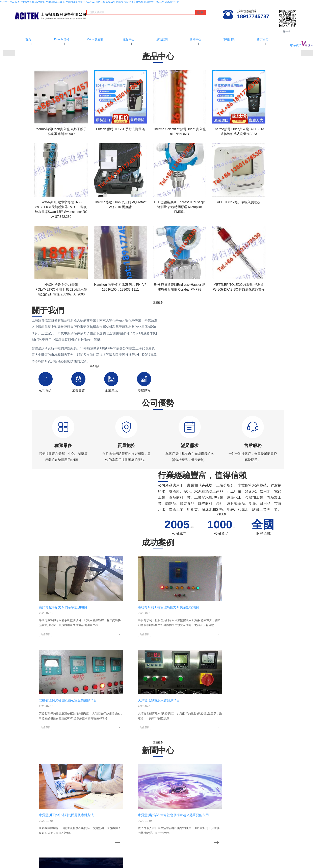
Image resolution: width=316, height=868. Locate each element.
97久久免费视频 (96, 852)
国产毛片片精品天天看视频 (72, 844)
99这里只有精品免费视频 (222, 844)
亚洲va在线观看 (171, 852)
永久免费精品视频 (84, 855)
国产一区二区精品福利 (264, 848)
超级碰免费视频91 (142, 855)
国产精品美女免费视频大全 (193, 844)
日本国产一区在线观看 (292, 863)
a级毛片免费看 (68, 863)
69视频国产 (222, 863)
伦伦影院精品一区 (279, 844)
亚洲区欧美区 (68, 859)
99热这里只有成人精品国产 (33, 866)
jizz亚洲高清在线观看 (20, 848)
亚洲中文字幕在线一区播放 (289, 859)
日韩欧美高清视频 (16, 863)
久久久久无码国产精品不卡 (63, 866)
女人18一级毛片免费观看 (147, 848)
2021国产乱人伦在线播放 (46, 848)
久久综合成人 (114, 859)
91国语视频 (83, 859)
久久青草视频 (124, 863)
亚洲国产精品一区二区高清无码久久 (158, 844)
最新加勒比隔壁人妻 (19, 852)
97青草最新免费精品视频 (119, 848)
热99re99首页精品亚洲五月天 (16, 855)
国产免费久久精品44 (133, 859)
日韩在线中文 (186, 848)
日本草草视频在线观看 (190, 859)
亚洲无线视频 (86, 866)
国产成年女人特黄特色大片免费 (268, 855)
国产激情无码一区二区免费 (279, 852)
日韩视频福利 (98, 859)
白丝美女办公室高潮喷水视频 (253, 844)
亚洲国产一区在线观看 (125, 844)
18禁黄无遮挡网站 (305, 852)
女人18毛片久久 (29, 844)
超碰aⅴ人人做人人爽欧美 (232, 852)
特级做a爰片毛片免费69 (207, 848)
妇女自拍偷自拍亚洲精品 (201, 863)
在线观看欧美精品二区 (61, 855)
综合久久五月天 (106, 863)
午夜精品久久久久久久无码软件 (149, 863)
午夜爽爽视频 (40, 855)
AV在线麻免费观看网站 (118, 852)
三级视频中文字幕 (234, 859)
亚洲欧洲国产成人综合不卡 (46, 852)
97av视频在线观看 (87, 863)
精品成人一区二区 (287, 848)
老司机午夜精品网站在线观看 (161, 859)
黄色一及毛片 (53, 859)
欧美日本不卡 (266, 859)
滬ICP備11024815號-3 (158, 817)
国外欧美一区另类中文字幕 (236, 848)
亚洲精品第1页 (35, 863)
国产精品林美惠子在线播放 (147, 852)
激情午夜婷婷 (51, 863)
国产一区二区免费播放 (267, 863)
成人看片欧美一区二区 (99, 844)
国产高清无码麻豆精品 (241, 863)
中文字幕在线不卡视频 (74, 852)
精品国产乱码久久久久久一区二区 (199, 852)
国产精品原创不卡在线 (186, 855)
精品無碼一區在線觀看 (92, 848)
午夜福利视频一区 (213, 859)
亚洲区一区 (251, 859)
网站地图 (185, 841)
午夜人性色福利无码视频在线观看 (113, 855)
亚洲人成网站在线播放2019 (235, 855)
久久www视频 (170, 848)
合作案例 (41, 619)
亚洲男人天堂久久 (177, 863)
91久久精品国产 (15, 859)
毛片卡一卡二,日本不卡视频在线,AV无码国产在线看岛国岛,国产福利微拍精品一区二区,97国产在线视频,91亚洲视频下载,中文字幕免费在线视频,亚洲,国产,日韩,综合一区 (90, 2)
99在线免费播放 (47, 844)
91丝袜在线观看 (70, 848)
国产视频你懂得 (255, 852)
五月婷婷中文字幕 (209, 855)
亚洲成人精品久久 (163, 855)
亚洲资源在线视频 (34, 859)
